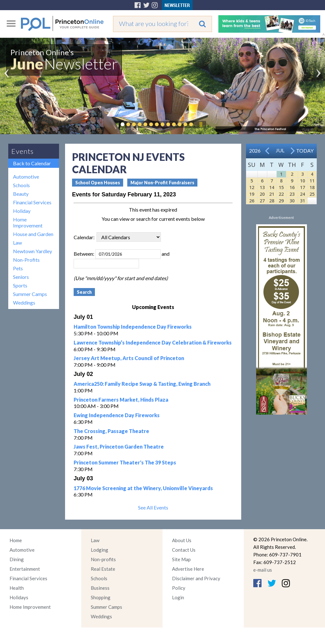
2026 (255, 151)
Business (100, 588)
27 (262, 201)
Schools (21, 185)
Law (17, 243)
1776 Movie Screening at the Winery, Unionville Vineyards (143, 488)
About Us (182, 540)
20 (262, 194)
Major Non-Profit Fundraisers (162, 183)
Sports (20, 285)
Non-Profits (26, 260)
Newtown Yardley (33, 251)
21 (272, 194)
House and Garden (33, 234)
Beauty (21, 194)
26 (252, 201)
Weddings (24, 302)
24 (302, 194)
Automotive (26, 177)
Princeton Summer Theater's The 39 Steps (125, 462)
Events (23, 151)
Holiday (22, 211)
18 (312, 187)
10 (302, 181)
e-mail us (263, 570)
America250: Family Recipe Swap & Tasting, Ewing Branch (142, 384)
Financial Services (32, 202)
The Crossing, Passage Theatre (111, 431)
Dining (17, 559)
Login (178, 597)
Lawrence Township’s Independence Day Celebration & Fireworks (153, 342)
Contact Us (184, 550)
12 (252, 187)
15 (281, 187)
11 (312, 181)
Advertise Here (188, 569)
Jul (280, 150)
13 (262, 187)
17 (302, 187)
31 (302, 201)
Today (305, 151)
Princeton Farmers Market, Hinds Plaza (121, 400)
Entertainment (25, 569)
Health (17, 588)
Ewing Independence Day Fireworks (117, 415)
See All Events (153, 507)
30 (292, 201)
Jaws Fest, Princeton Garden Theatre (119, 447)
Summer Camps (30, 294)
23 (292, 194)
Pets (18, 268)
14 (272, 187)
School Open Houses (98, 183)
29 (281, 201)
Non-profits (103, 559)
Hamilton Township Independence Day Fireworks (133, 327)
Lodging (99, 550)
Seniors (21, 277)
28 (272, 201)
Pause (201, 124)
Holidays (19, 597)
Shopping (101, 597)
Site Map (181, 559)
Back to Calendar (32, 163)
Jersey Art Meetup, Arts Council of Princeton (129, 358)
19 (252, 194)
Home (16, 540)
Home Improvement (28, 222)
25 (312, 194)
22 (281, 194)
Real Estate (103, 569)
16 (292, 187)
